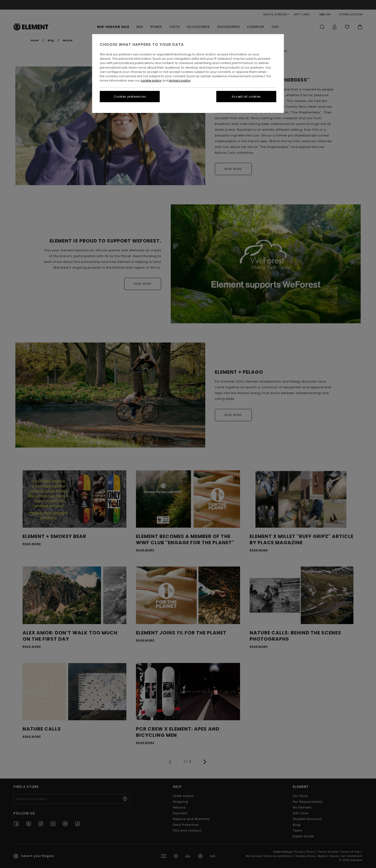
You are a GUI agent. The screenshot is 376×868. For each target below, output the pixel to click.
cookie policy (151, 80)
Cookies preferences (130, 97)
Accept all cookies (246, 97)
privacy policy (180, 80)
